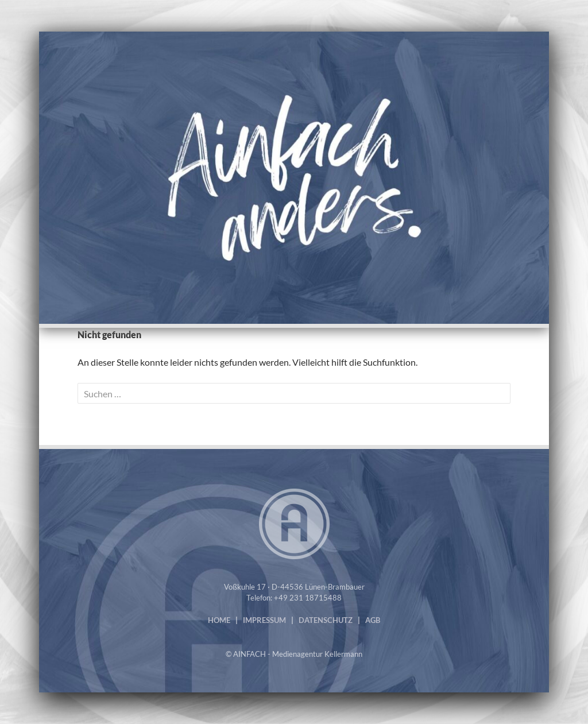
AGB (373, 620)
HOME (219, 620)
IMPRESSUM (264, 620)
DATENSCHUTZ (326, 620)
